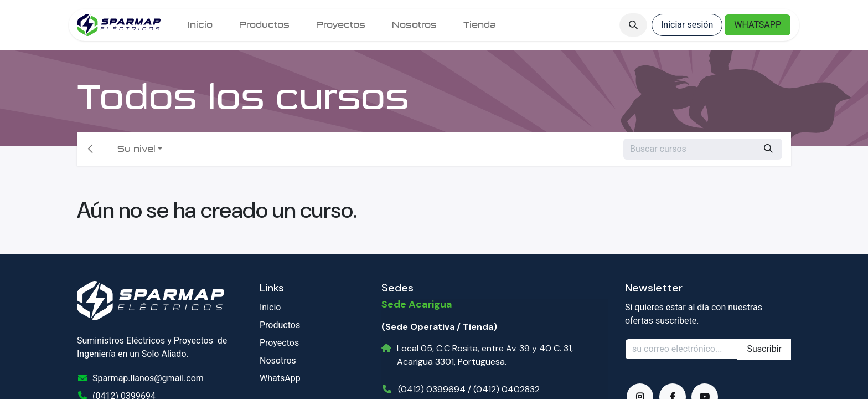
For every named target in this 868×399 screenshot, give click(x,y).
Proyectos (279, 343)
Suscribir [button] (764, 349)
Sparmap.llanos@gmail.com (148, 378)
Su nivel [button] (136, 149)
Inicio (270, 307)
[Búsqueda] (768, 149)
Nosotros (278, 360)
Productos (280, 325)
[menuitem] (200, 25)
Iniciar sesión (687, 25)
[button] (633, 25)
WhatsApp (280, 378)
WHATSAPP (758, 25)
